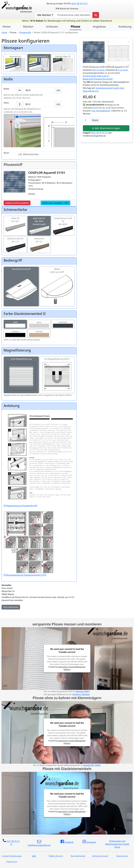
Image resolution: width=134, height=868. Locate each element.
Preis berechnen (11, 607)
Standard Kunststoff (21, 279)
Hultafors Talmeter (81, 694)
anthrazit (63, 324)
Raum (6, 153)
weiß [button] (117, 88)
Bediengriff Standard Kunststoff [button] (98, 79)
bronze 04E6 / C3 (39, 243)
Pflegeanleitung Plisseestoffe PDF (39, 482)
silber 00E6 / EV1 (15, 223)
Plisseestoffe (25, 32)
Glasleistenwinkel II (39, 60)
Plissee (76, 27)
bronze (39, 334)
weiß (15, 324)
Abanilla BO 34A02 (92, 765)
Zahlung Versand (100, 856)
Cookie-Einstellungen (12, 856)
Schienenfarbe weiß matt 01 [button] (96, 76)
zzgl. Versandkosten (101, 111)
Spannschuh (15, 60)
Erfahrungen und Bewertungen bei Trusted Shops (117, 844)
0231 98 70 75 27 (80, 4)
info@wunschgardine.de (39, 843)
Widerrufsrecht (56, 856)
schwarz (15, 334)
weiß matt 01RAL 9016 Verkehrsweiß (39, 224)
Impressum (12, 862)
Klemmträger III (63, 60)
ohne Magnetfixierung (21, 375)
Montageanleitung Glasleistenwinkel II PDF (29, 558)
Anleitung (125, 27)
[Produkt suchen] (96, 15)
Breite (6, 89)
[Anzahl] (86, 120)
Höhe (6, 103)
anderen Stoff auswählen (17, 203)
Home (7, 27)
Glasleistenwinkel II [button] (105, 88)
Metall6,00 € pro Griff (57, 279)
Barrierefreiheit (78, 856)
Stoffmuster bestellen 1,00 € (55, 203)
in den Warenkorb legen (106, 128)
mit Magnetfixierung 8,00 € (57, 375)
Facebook (67, 842)
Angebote (99, 27)
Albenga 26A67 (83, 691)
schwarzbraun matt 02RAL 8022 (63, 224)
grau (39, 324)
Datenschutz (122, 856)
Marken (28, 27)
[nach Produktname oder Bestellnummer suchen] (74, 15)
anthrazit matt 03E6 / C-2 (15, 243)
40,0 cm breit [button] (99, 70)
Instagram (89, 842)
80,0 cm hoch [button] (121, 70)
